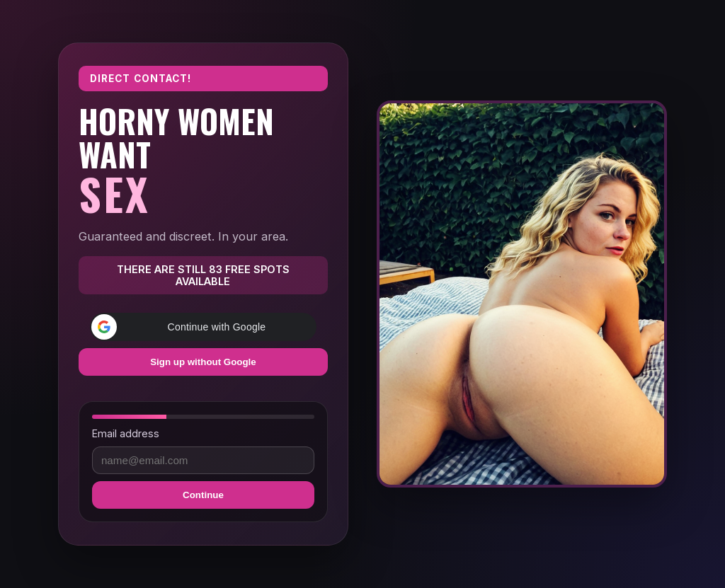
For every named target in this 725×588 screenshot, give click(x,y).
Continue (203, 495)
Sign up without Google (203, 362)
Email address (126, 433)
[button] (203, 327)
